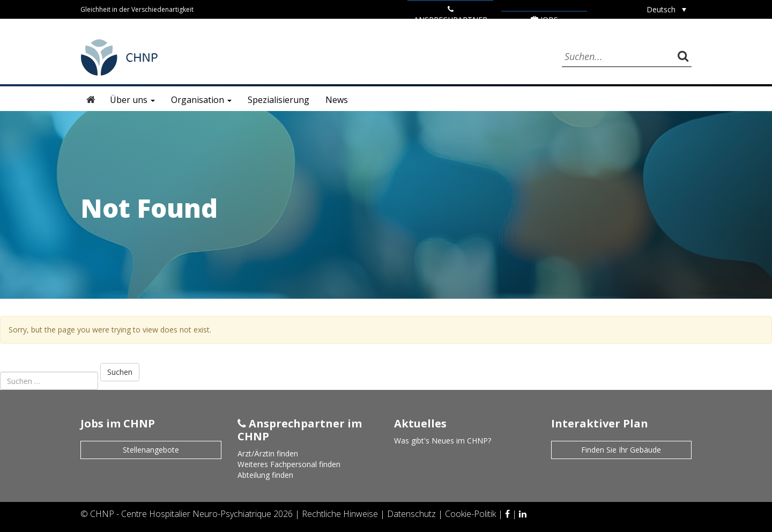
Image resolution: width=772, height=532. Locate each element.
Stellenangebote (151, 450)
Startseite (91, 100)
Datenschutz (413, 514)
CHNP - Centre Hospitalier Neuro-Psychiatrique (181, 514)
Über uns (132, 100)
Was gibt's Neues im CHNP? (443, 441)
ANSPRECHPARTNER (451, 15)
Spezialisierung (279, 100)
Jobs (544, 20)
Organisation (201, 100)
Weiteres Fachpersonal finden (289, 464)
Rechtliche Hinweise (341, 514)
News (337, 100)
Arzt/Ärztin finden (268, 453)
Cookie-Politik (472, 514)
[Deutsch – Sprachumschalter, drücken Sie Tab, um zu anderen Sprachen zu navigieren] (666, 9)
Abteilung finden (265, 475)
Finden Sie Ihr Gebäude (621, 450)
